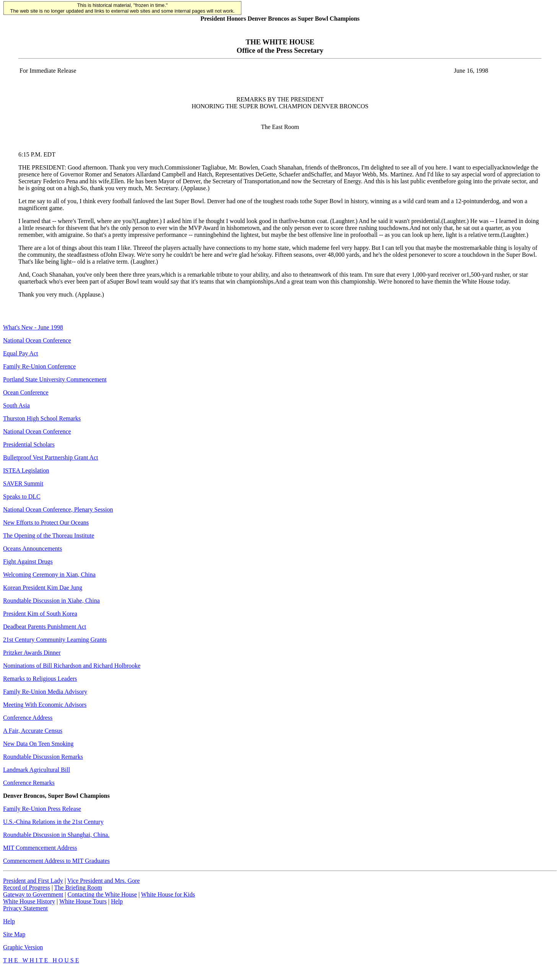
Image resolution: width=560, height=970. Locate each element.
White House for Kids (168, 894)
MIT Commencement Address (40, 848)
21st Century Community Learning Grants (55, 640)
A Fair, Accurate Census (33, 731)
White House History (29, 901)
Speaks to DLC (22, 496)
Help (117, 901)
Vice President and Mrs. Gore (104, 881)
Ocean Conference (26, 392)
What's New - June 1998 (33, 327)
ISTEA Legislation (26, 470)
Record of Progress (27, 888)
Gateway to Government (33, 894)
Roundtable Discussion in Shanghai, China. (56, 835)
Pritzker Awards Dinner (32, 653)
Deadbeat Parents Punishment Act (45, 627)
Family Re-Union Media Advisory (45, 692)
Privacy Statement (25, 908)
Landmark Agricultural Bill (37, 770)
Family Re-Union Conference (39, 366)
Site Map (14, 934)
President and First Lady (33, 881)
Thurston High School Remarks (42, 418)
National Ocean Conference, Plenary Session (58, 509)
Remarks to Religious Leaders (40, 679)
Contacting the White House (102, 894)
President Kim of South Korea (40, 614)
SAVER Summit (23, 483)
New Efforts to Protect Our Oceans (46, 522)
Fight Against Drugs (28, 562)
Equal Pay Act (21, 353)
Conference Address (28, 718)
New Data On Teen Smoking (38, 744)
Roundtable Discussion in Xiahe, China (51, 601)
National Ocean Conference (37, 340)
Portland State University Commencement (55, 379)
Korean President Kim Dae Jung (43, 588)
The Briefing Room (78, 888)
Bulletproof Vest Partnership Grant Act (51, 457)
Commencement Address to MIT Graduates (56, 861)
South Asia (16, 405)
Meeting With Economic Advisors (45, 705)
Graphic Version (23, 947)
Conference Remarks (29, 783)
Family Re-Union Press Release (42, 809)
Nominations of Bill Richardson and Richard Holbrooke (72, 666)
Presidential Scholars (29, 444)
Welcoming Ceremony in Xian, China (49, 575)
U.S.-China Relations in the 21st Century (53, 822)
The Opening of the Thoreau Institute (49, 536)
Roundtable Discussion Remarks (43, 757)
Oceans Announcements (33, 549)
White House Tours (83, 901)
